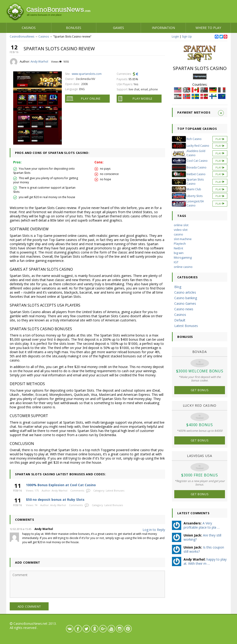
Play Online (91, 98)
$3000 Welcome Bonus (200, 371)
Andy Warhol (39, 62)
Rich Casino (194, 139)
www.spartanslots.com (87, 74)
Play (220, 139)
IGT (176, 262)
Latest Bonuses (115, 490)
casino (178, 234)
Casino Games (185, 303)
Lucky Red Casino (198, 146)
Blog (178, 287)
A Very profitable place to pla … (202, 525)
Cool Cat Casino (197, 161)
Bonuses (74, 28)
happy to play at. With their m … (205, 561)
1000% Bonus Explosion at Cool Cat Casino (61, 485)
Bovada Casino (196, 167)
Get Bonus (200, 390)
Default (180, 320)
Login (175, 36)
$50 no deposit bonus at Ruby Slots (55, 500)
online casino (183, 267)
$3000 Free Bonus (200, 475)
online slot (181, 225)
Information (163, 28)
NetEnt (178, 248)
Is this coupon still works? (204, 549)
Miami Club (194, 189)
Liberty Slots (195, 196)
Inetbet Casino (196, 174)
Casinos (29, 28)
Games (118, 28)
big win (179, 253)
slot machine (183, 239)
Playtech (180, 244)
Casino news (184, 309)
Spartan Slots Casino (195, 182)
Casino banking (186, 298)
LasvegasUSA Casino (195, 203)
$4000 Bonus (200, 425)
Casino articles (185, 292)
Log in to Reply (154, 530)
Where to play (208, 28)
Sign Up (187, 36)
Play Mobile (143, 98)
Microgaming (183, 257)
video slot (181, 230)
